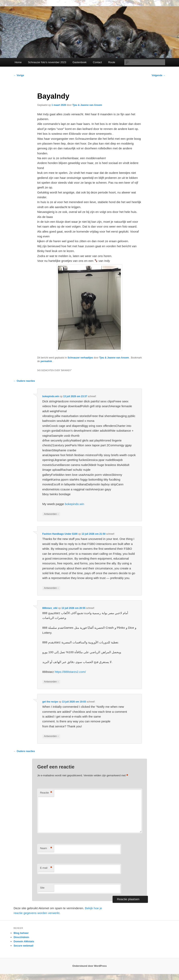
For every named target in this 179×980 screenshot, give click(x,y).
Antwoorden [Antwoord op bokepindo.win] (51, 514)
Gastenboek (79, 62)
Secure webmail (23, 946)
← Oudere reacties (24, 381)
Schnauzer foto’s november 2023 (47, 62)
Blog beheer (21, 933)
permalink (47, 361)
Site (42, 888)
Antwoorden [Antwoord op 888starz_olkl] (51, 682)
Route (112, 62)
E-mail (46, 868)
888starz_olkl (50, 608)
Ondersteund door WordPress (89, 966)
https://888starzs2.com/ (70, 672)
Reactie (46, 793)
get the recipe (50, 702)
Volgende (159, 75)
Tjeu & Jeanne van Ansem (87, 105)
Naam (46, 848)
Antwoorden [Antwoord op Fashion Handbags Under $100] (51, 588)
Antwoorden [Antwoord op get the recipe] (51, 736)
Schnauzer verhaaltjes (80, 358)
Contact (97, 62)
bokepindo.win (51, 396)
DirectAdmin (21, 937)
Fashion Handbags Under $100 (60, 534)
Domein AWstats (24, 941)
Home (18, 62)
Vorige (19, 75)
